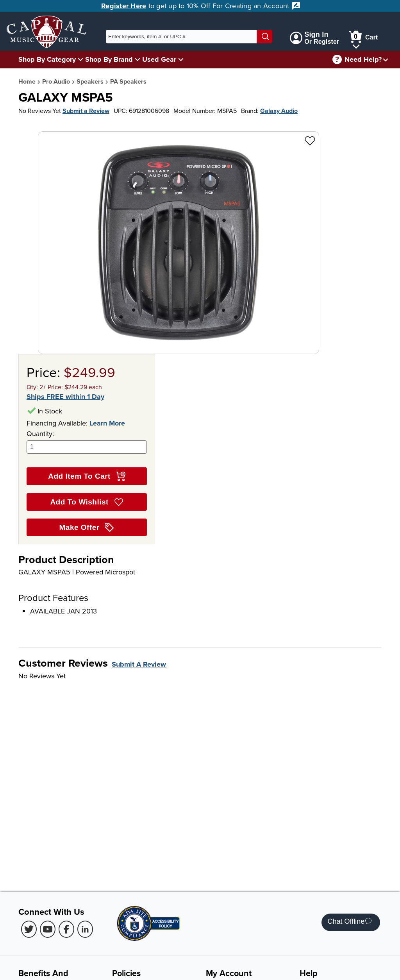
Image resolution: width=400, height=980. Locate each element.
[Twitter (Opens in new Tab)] (29, 929)
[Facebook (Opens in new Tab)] (66, 929)
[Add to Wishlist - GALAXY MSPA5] (310, 140)
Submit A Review (139, 664)
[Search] (264, 37)
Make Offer (87, 528)
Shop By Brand (109, 59)
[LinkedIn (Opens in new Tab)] (85, 929)
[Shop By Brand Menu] (137, 59)
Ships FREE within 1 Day (65, 397)
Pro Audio (56, 81)
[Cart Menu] (356, 45)
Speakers (90, 81)
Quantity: (87, 441)
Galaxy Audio (279, 111)
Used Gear (159, 59)
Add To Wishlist (87, 502)
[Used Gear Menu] (181, 59)
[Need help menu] (386, 60)
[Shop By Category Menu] (80, 59)
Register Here (124, 6)
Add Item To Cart (87, 476)
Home (27, 81)
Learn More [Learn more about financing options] (107, 423)
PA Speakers (128, 81)
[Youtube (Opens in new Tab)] (48, 929)
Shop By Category (47, 59)
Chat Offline (349, 922)
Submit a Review (86, 111)
